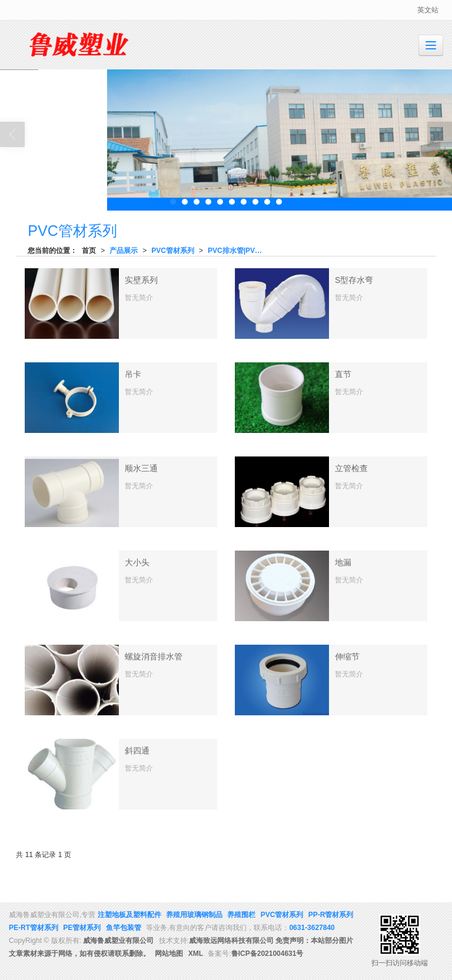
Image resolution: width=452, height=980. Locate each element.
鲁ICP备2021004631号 (267, 954)
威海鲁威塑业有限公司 (118, 941)
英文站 (428, 10)
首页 (89, 251)
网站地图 (169, 954)
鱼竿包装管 (124, 928)
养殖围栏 (241, 915)
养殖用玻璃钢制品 (194, 915)
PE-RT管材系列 (34, 928)
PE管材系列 (82, 928)
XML (196, 954)
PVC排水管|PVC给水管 (240, 251)
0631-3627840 (312, 928)
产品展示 (124, 251)
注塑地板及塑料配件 (129, 915)
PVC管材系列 (173, 251)
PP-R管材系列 (331, 915)
